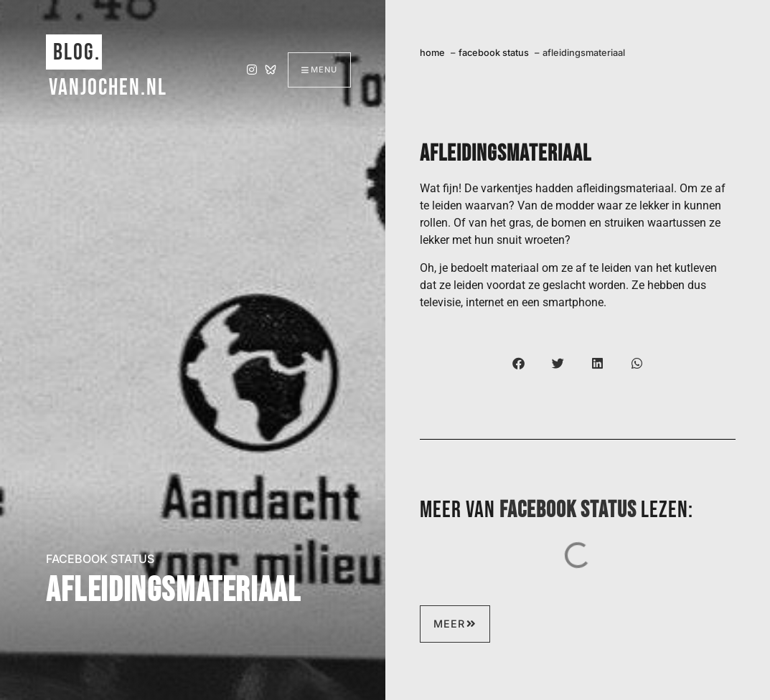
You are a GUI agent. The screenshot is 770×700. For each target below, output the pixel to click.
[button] (518, 363)
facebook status (100, 559)
